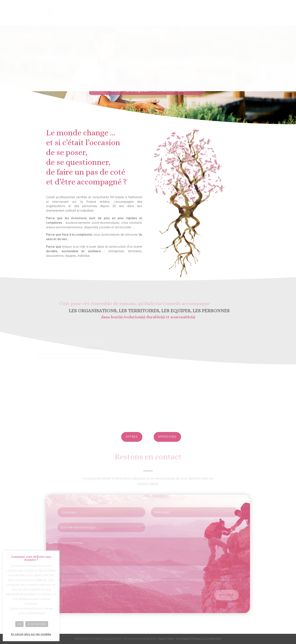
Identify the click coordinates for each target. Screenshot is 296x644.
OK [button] (19, 624)
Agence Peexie (166, 639)
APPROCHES (167, 437)
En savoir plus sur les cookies (31, 634)
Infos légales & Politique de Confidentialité (198, 639)
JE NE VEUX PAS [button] (37, 624)
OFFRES (132, 437)
